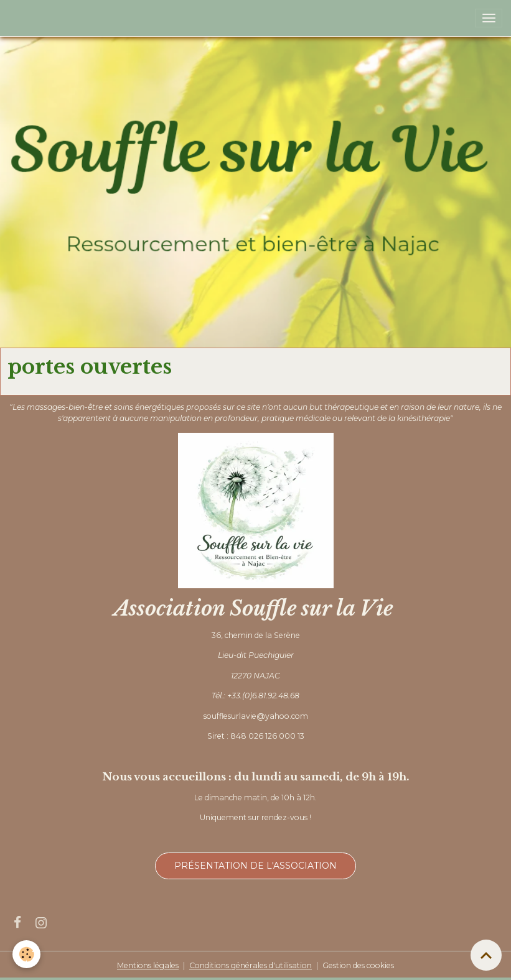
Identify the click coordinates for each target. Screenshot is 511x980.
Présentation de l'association (256, 866)
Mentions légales (148, 965)
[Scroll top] (486, 955)
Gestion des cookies (358, 965)
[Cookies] (26, 954)
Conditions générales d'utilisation (251, 965)
